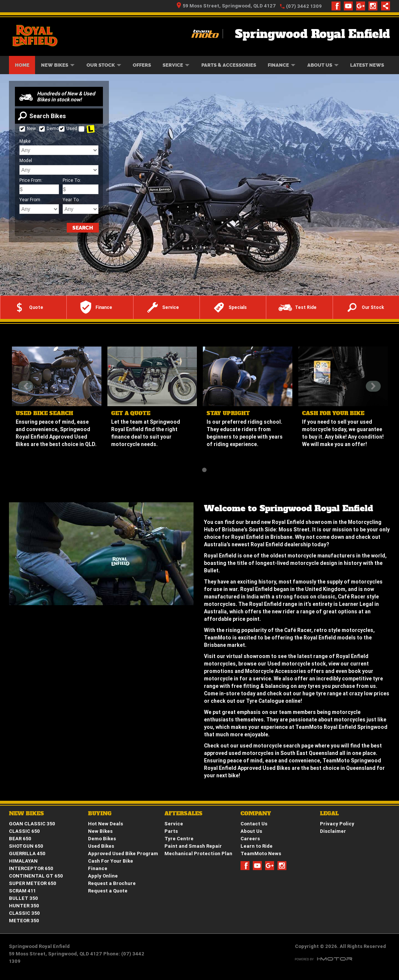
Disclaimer (333, 831)
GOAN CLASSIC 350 (32, 824)
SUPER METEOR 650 (33, 883)
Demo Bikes (102, 839)
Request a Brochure (112, 883)
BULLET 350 (23, 898)
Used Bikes (101, 846)
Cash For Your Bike (111, 861)
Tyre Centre (179, 839)
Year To (71, 200)
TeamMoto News (261, 853)
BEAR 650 (20, 839)
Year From (30, 200)
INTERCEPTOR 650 (31, 868)
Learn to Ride (257, 846)
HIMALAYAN (23, 861)
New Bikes (58, 65)
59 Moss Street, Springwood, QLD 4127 (226, 6)
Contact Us (254, 824)
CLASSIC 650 (24, 831)
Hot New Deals (106, 824)
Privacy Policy (337, 824)
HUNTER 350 (24, 906)
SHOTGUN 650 (26, 846)
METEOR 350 (24, 921)
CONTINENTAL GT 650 (36, 876)
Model (26, 160)
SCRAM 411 (22, 891)
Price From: (31, 180)
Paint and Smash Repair (193, 846)
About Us (323, 65)
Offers (142, 65)
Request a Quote (108, 891)
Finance (282, 65)
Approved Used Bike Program (123, 853)
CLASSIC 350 (24, 913)
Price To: (72, 180)
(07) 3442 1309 (304, 6)
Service (176, 65)
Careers (250, 839)
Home (22, 65)
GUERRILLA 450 (27, 853)
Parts (171, 831)
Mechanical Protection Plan (198, 853)
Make (25, 141)
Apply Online (103, 876)
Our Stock (104, 65)
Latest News (367, 65)
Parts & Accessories (229, 65)
